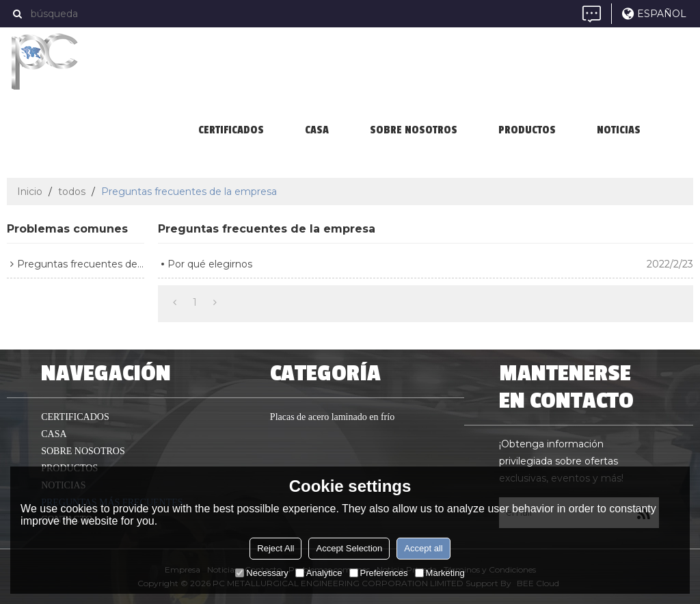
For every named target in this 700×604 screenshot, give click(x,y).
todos (72, 192)
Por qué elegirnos (210, 264)
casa (317, 130)
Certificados (231, 130)
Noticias (619, 130)
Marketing (440, 573)
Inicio (30, 192)
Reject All (275, 548)
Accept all (423, 548)
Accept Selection (349, 548)
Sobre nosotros (414, 130)
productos (527, 130)
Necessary (261, 573)
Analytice (319, 573)
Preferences (379, 573)
